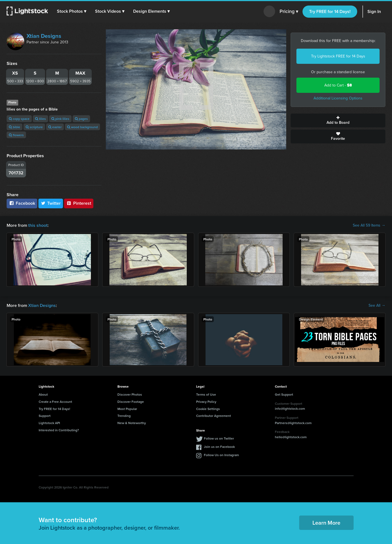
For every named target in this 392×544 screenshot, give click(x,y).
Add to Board (338, 120)
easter (55, 127)
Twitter (51, 203)
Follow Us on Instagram (221, 455)
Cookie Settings (208, 409)
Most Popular (127, 409)
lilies (40, 119)
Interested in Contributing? (59, 430)
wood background (82, 127)
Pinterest (79, 203)
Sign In (374, 11)
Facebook (22, 203)
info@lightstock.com (290, 408)
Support (45, 416)
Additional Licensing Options (338, 98)
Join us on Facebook (219, 447)
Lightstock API (49, 423)
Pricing (289, 12)
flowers (16, 135)
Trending (124, 416)
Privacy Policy (206, 402)
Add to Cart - (338, 85)
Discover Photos (130, 394)
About (43, 394)
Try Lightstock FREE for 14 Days (338, 56)
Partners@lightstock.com (293, 423)
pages (81, 119)
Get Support (284, 394)
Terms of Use (206, 394)
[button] (72, 11)
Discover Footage (131, 402)
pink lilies (60, 119)
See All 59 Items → (369, 225)
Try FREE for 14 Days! (330, 11)
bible (15, 127)
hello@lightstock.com (291, 437)
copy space (19, 119)
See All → (377, 306)
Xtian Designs (44, 36)
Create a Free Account (55, 402)
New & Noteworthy (132, 423)
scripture (34, 127)
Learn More (326, 523)
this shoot (38, 225)
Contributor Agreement (214, 416)
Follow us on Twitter (219, 438)
